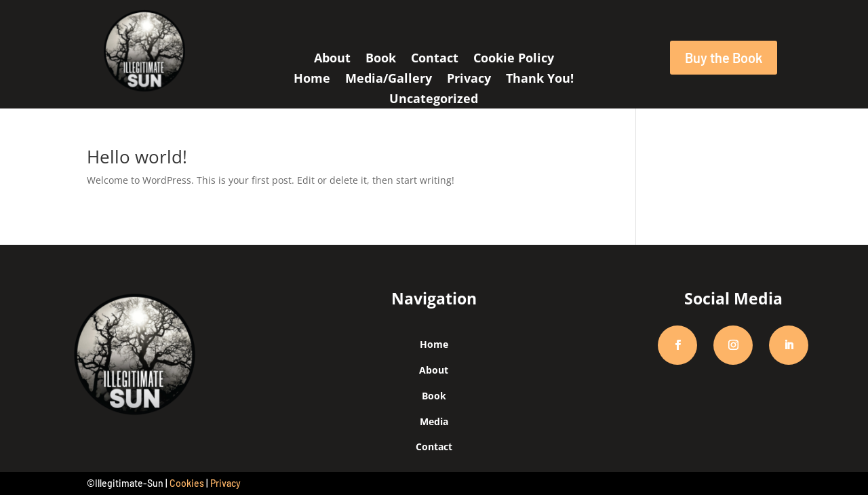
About (332, 59)
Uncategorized (434, 100)
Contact (435, 59)
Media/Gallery (389, 80)
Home (312, 80)
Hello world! (137, 157)
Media (434, 421)
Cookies (187, 483)
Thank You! (540, 80)
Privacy (469, 80)
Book (381, 59)
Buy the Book (724, 58)
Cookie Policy (514, 59)
